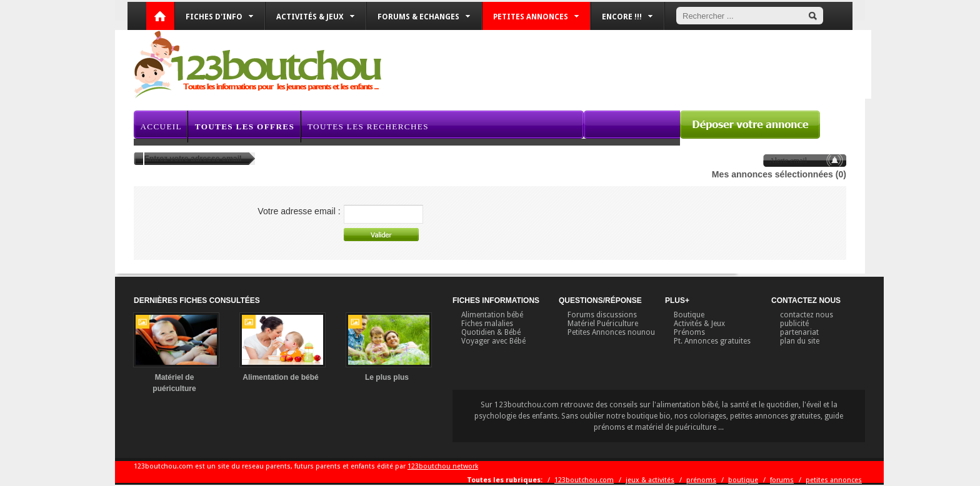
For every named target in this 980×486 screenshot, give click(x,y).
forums (782, 480)
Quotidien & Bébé (491, 332)
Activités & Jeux (315, 17)
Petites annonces (536, 17)
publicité (794, 324)
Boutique (689, 315)
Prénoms (689, 332)
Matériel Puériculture (603, 324)
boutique (743, 480)
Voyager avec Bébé (493, 341)
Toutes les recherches (368, 126)
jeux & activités (650, 480)
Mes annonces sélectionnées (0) (779, 174)
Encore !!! (627, 17)
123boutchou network (443, 466)
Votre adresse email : (299, 211)
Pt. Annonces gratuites (712, 341)
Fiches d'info (219, 17)
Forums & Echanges (424, 17)
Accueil (161, 126)
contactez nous (807, 315)
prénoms (701, 480)
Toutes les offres (245, 126)
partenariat (799, 332)
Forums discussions (602, 315)
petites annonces (834, 480)
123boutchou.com (584, 480)
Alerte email (788, 161)
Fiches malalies (487, 324)
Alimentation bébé (492, 315)
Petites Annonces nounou (611, 332)
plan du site (800, 341)
